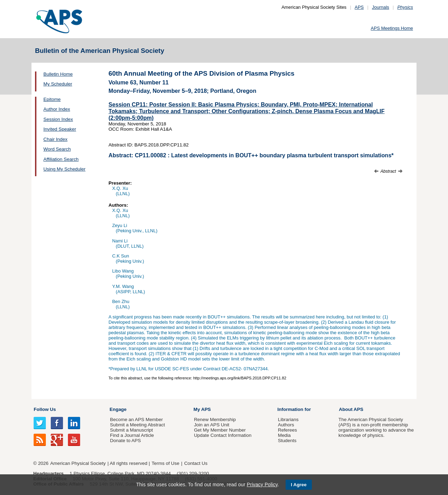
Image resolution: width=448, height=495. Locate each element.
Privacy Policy (262, 484)
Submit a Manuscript (131, 430)
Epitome (52, 99)
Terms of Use (165, 463)
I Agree (299, 485)
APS (359, 7)
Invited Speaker (60, 129)
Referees (288, 430)
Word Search (57, 149)
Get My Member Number (220, 430)
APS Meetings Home (392, 28)
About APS (351, 409)
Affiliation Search (61, 159)
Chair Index (55, 139)
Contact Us (196, 463)
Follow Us (45, 409)
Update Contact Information (223, 435)
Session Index (58, 119)
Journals (381, 7)
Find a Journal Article (132, 435)
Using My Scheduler (64, 169)
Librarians (288, 420)
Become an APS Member (136, 420)
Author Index (57, 109)
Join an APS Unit (212, 425)
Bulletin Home (58, 74)
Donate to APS (125, 441)
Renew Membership (215, 420)
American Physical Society (78, 463)
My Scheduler (58, 84)
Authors (286, 425)
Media (284, 435)
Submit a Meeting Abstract (137, 425)
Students (287, 441)
